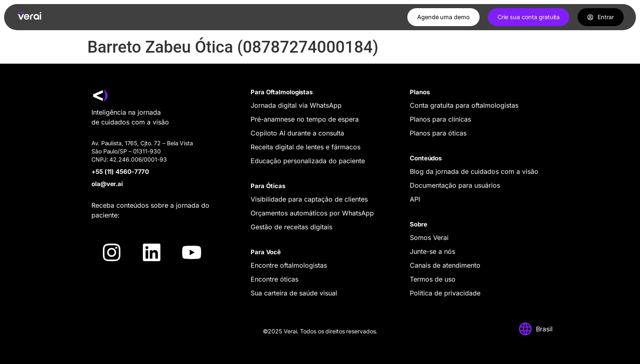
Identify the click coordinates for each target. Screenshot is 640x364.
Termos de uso (433, 279)
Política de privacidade (445, 293)
